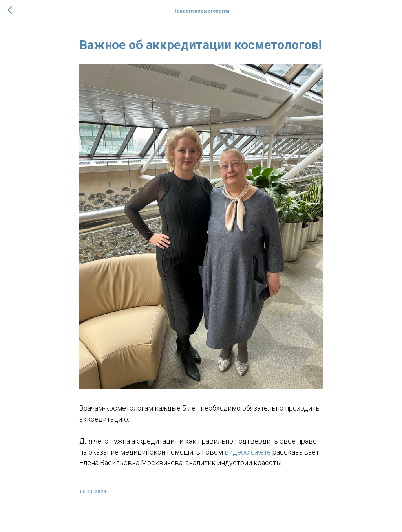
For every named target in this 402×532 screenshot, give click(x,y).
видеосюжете (248, 452)
